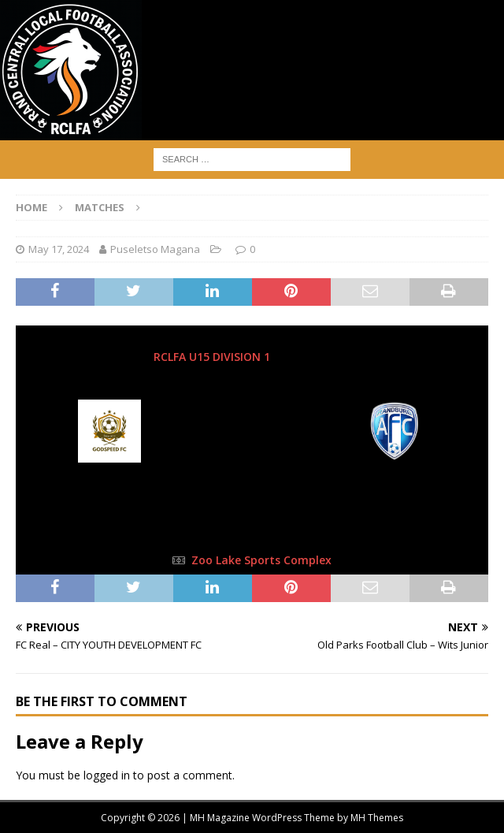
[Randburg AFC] (395, 452)
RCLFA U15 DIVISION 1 (213, 357)
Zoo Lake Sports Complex (261, 560)
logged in (107, 775)
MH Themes (377, 818)
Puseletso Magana (155, 249)
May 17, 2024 (59, 249)
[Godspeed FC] (109, 452)
